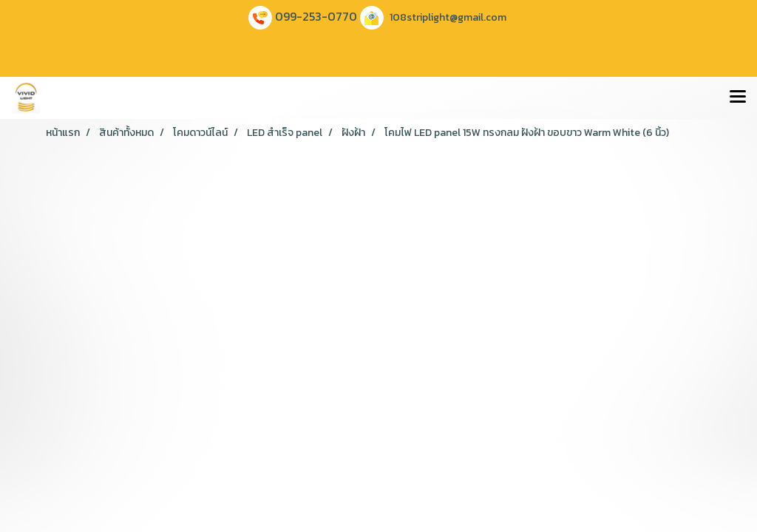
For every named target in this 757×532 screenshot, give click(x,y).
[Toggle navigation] (738, 98)
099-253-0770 (316, 16)
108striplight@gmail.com (448, 17)
